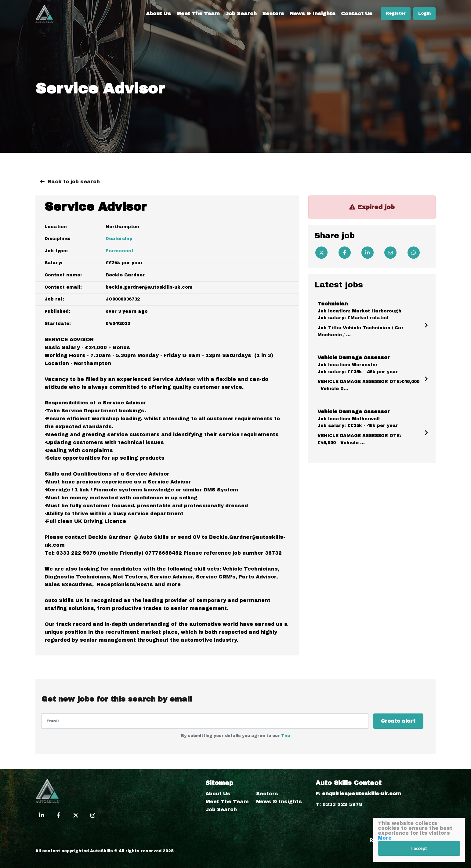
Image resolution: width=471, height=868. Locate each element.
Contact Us (357, 14)
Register (396, 13)
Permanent (120, 251)
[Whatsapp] (414, 253)
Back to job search (74, 182)
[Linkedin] (368, 253)
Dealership (119, 239)
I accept (419, 848)
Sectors (273, 14)
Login (424, 13)
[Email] (390, 253)
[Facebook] (345, 253)
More (385, 838)
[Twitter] (321, 253)
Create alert (398, 721)
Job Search (241, 14)
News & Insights (313, 14)
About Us (158, 14)
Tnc (286, 736)
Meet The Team (198, 14)
